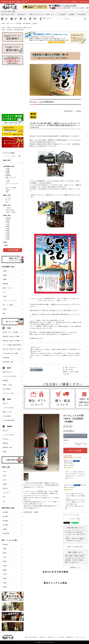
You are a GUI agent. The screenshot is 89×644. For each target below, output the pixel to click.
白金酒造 (35, 23)
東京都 (8, 239)
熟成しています (7, 412)
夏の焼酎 (5, 516)
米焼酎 (23, 19)
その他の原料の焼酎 (9, 420)
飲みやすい (6, 403)
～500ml (8, 208)
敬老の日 (5, 488)
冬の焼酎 (5, 525)
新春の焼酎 (6, 533)
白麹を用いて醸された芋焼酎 (19, 28)
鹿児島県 (19, 23)
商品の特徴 (10, 30)
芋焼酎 (4, 19)
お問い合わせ (84, 2)
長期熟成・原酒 (7, 447)
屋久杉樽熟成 (7, 389)
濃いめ (30, 28)
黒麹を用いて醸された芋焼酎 (11, 341)
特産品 (8, 190)
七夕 (4, 501)
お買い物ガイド (22, 14)
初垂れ (5, 452)
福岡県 (8, 231)
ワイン (8, 179)
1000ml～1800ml (11, 212)
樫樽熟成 (5, 380)
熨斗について (50, 14)
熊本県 (8, 222)
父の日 (5, 471)
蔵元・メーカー (11, 23)
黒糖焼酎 (33, 19)
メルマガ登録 (60, 637)
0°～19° (8, 198)
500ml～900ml (10, 210)
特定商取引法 (70, 637)
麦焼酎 (14, 19)
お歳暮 (5, 484)
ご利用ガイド (42, 637)
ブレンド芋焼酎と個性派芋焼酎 (12, 345)
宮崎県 (8, 220)
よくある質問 (62, 14)
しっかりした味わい (9, 408)
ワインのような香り (9, 393)
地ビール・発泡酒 (11, 188)
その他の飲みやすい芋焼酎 (10, 353)
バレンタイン (7, 493)
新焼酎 (5, 529)
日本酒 (8, 181)
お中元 (5, 480)
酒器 (7, 192)
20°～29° (8, 200)
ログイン (65, 2)
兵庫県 (8, 237)
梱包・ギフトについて (37, 14)
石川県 (8, 233)
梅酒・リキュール (46, 19)
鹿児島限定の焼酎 (19, 30)
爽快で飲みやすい (8, 372)
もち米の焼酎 (7, 416)
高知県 (8, 235)
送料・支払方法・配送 (8, 14)
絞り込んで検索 (13, 250)
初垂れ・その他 (7, 385)
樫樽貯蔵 (5, 443)
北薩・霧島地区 (27, 23)
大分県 (8, 224)
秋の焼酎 (5, 521)
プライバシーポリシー (81, 637)
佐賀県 (8, 228)
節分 (4, 497)
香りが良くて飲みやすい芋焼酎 (12, 349)
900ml (34, 370)
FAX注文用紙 (81, 14)
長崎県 (8, 226)
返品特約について (75, 567)
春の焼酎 (5, 512)
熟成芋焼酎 (6, 358)
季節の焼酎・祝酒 (8, 362)
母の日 (5, 476)
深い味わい (6, 439)
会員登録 (74, 2)
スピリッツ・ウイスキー (12, 185)
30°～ (7, 202)
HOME (3, 23)
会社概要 (71, 14)
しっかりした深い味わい (10, 376)
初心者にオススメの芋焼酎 (10, 332)
